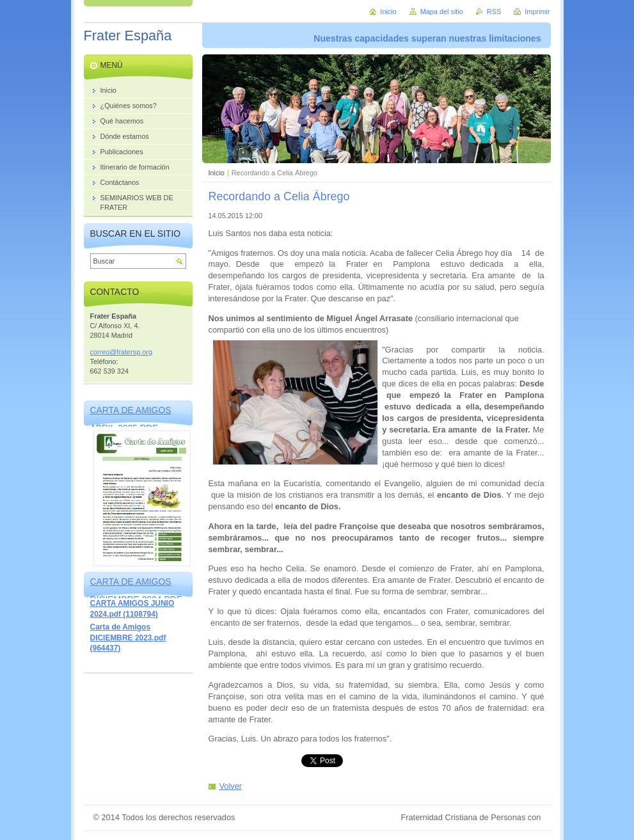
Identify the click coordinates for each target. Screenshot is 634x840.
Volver (231, 786)
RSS (494, 12)
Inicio (217, 173)
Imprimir (537, 12)
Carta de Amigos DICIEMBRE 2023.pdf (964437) (128, 638)
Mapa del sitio (442, 12)
